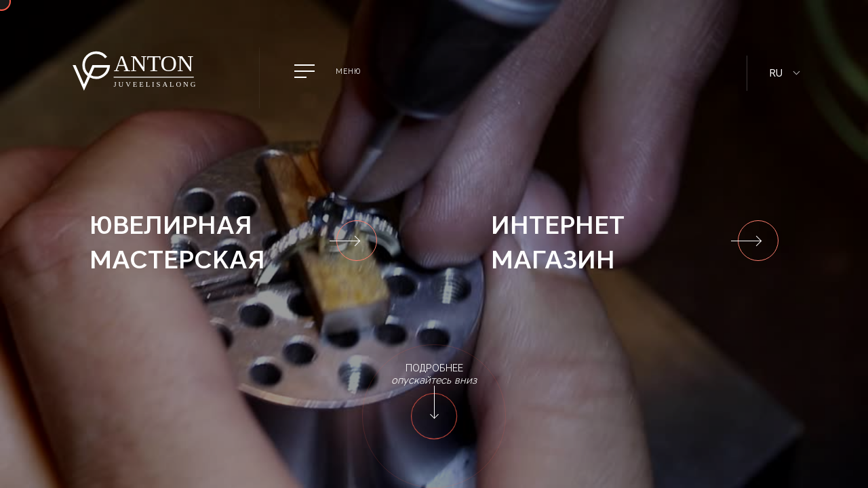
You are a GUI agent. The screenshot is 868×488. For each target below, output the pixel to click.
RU (776, 73)
